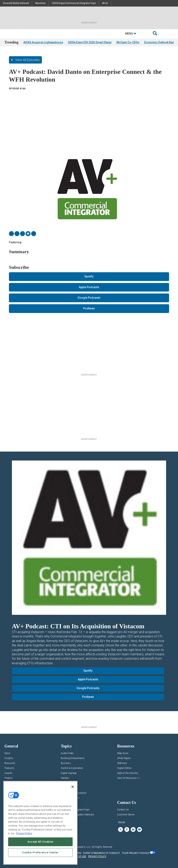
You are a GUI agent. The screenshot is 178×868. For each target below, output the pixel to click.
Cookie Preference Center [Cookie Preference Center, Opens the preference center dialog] (40, 852)
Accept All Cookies (40, 842)
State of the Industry (128, 773)
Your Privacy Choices (136, 853)
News (7, 753)
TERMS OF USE (78, 856)
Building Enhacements (73, 758)
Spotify (89, 276)
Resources (10, 763)
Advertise (40, 3)
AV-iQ (105, 3)
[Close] (73, 787)
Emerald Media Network (16, 3)
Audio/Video (67, 753)
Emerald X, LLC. (83, 847)
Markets (65, 778)
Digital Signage (69, 773)
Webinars (122, 763)
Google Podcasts (89, 298)
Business (66, 763)
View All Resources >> (129, 778)
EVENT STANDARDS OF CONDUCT (102, 853)
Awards (8, 773)
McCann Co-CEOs (128, 42)
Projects (9, 778)
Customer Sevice (126, 815)
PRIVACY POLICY (97, 856)
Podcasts (9, 768)
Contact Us (123, 810)
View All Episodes (27, 60)
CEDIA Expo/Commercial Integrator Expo (74, 3)
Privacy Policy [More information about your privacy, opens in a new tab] (24, 833)
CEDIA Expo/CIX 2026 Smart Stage (90, 42)
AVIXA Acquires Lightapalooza (43, 42)
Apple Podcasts (89, 287)
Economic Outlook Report (161, 42)
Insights (9, 758)
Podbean (89, 308)
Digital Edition (124, 768)
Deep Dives (123, 753)
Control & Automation (72, 768)
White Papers (124, 758)
